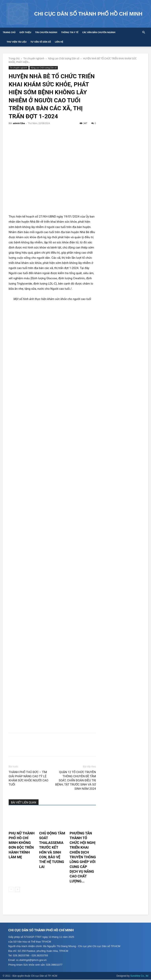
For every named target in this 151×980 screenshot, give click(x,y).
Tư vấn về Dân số (41, 42)
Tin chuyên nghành (34, 58)
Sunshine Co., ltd (139, 976)
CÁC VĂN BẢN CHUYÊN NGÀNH (99, 32)
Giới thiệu (25, 32)
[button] (144, 32)
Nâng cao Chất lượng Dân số (64, 58)
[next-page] (17, 889)
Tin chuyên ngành (46, 32)
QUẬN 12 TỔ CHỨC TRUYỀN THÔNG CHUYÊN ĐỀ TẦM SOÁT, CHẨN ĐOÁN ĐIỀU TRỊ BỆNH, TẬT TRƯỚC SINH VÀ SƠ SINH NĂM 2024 (76, 780)
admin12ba (19, 123)
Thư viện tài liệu (17, 42)
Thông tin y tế (70, 32)
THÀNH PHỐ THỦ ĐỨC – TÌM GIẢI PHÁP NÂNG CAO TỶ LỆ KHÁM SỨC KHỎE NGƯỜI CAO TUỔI (29, 778)
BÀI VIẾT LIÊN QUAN (24, 802)
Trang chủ (9, 32)
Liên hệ (59, 42)
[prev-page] (11, 889)
